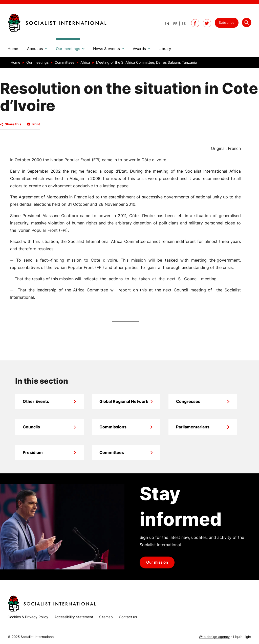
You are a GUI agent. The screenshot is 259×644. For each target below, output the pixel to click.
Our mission (157, 562)
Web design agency (214, 637)
